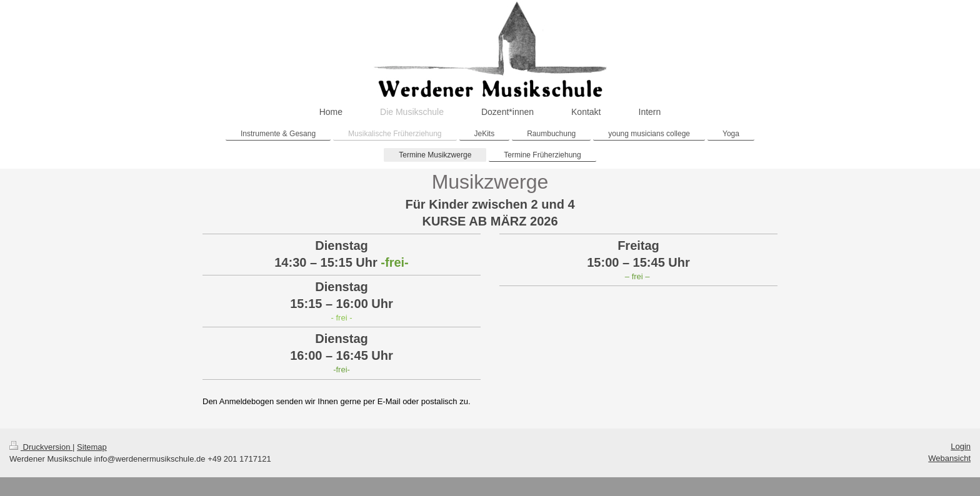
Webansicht (949, 458)
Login (961, 446)
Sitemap (92, 447)
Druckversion (41, 447)
